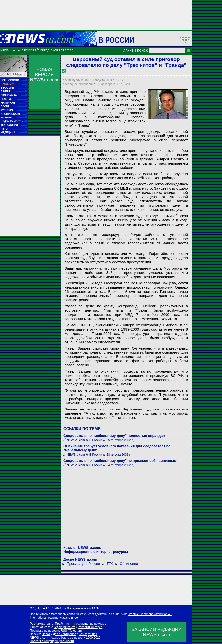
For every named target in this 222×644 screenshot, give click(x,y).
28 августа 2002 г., (119, 455)
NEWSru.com (9, 50)
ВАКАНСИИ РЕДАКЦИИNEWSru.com (157, 632)
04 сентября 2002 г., (120, 465)
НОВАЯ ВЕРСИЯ (44, 75)
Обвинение (129, 564)
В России (116, 40)
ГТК (110, 564)
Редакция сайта (64, 627)
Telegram (76, 631)
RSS (64, 631)
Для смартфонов (64, 634)
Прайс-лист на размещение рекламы (81, 624)
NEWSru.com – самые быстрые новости (57, 638)
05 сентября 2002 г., (120, 440)
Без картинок (88, 634)
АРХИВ (129, 51)
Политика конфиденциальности (52, 641)
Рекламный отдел (90, 627)
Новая (46, 634)
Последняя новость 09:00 (83, 608)
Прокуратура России (83, 564)
